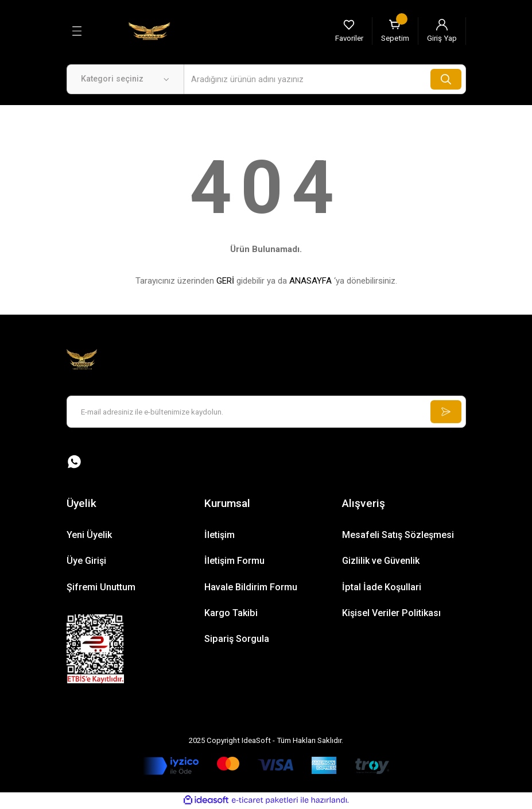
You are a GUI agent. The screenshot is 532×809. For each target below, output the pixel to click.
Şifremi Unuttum (101, 588)
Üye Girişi (86, 561)
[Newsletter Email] (266, 412)
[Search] (325, 79)
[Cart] (395, 31)
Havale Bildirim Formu (251, 588)
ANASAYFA (310, 281)
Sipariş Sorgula (237, 639)
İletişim (220, 535)
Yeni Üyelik (89, 535)
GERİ (225, 281)
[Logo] (149, 30)
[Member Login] (442, 31)
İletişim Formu (234, 561)
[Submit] (445, 412)
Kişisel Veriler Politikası (391, 613)
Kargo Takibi (231, 613)
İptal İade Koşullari (382, 588)
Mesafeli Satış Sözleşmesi (398, 535)
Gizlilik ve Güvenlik (381, 561)
